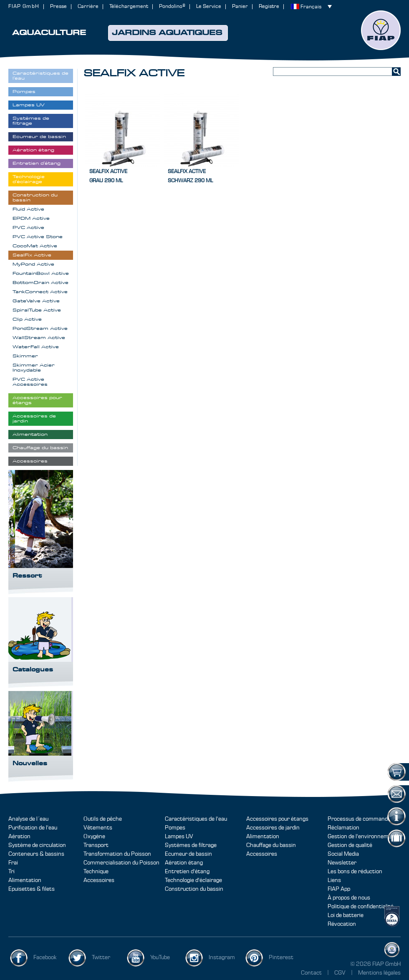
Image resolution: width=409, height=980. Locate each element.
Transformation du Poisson (117, 854)
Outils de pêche (103, 819)
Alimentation (25, 880)
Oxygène (94, 837)
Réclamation (343, 828)
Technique (96, 872)
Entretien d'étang (187, 872)
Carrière (88, 6)
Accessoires (99, 880)
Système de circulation (37, 845)
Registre (269, 6)
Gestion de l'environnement (362, 837)
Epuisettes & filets (32, 889)
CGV (341, 973)
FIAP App (339, 889)
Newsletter (342, 863)
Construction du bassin (194, 889)
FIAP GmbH (24, 6)
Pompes (175, 828)
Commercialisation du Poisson (121, 863)
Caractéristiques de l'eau (196, 819)
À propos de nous (349, 898)
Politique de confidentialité (361, 907)
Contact (311, 973)
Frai (13, 863)
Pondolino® (172, 6)
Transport (96, 845)
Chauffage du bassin (271, 845)
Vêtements (98, 828)
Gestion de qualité (350, 845)
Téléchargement (129, 6)
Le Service (209, 6)
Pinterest (281, 957)
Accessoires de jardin (273, 828)
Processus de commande (359, 819)
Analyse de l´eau (28, 819)
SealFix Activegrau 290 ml (108, 176)
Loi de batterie (346, 915)
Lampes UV (179, 837)
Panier (240, 6)
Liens (334, 880)
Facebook (45, 957)
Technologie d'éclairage (193, 880)
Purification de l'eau (33, 828)
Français (311, 7)
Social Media (343, 854)
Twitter (101, 957)
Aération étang (184, 863)
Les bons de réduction (355, 872)
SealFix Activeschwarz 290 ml (190, 176)
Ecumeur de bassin (188, 854)
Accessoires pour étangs (277, 819)
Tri (11, 872)
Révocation (342, 924)
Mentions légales (379, 973)
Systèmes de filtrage (191, 845)
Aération (19, 837)
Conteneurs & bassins (36, 854)
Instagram (222, 957)
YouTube (160, 957)
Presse (58, 6)
